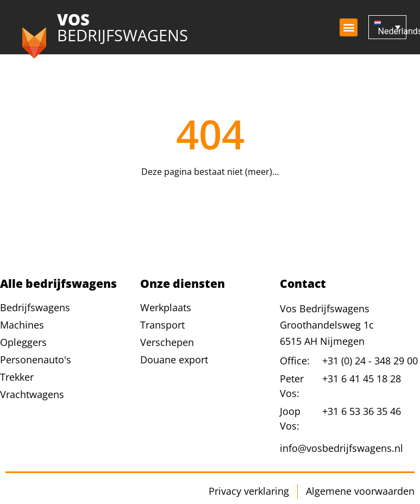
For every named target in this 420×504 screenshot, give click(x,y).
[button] (349, 27)
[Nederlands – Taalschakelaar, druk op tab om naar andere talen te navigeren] (387, 27)
